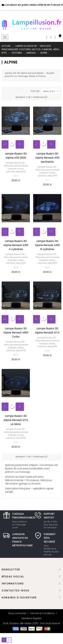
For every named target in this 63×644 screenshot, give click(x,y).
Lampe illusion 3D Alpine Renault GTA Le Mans (16, 420)
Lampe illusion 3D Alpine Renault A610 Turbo (16, 333)
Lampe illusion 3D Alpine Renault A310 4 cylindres (16, 245)
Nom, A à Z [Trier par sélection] (51, 91)
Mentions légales (32, 618)
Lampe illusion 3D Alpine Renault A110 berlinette (47, 158)
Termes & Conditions (43, 613)
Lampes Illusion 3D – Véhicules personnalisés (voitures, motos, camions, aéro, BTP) (16, 167)
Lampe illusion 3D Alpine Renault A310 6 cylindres (47, 245)
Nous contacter (17, 613)
